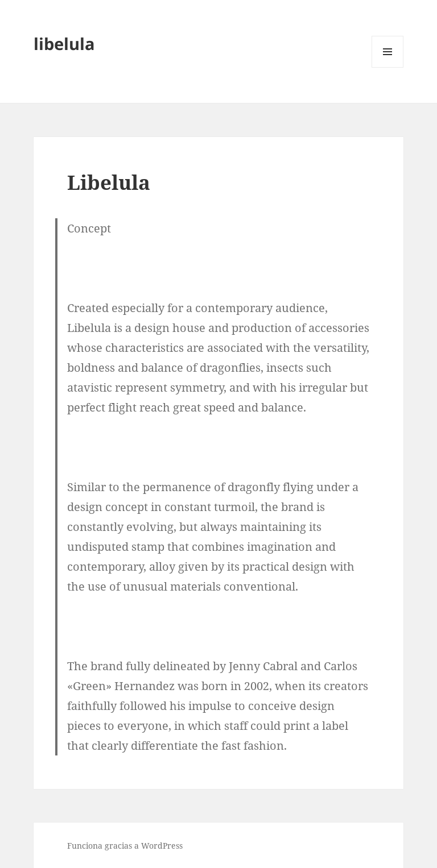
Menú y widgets (388, 67)
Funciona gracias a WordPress (125, 846)
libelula (64, 43)
